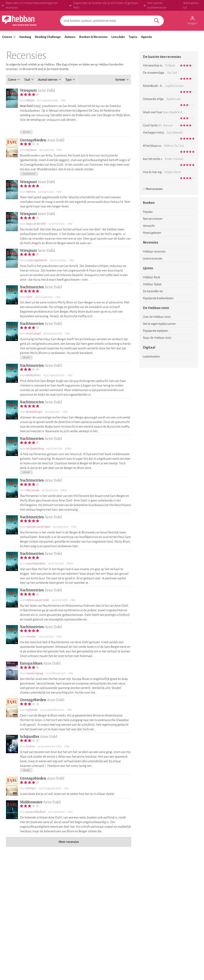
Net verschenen (153, 219)
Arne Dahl (46, 90)
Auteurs (70, 37)
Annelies (31, 637)
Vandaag (25, 37)
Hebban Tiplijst (152, 284)
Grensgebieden (33, 140)
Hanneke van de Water (38, 527)
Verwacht (149, 226)
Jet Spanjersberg (35, 449)
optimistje (32, 710)
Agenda (146, 37)
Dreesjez (31, 788)
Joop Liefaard (33, 334)
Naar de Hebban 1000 (157, 338)
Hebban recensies (154, 252)
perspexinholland (36, 812)
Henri (29, 297)
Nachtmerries (32, 287)
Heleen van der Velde (38, 600)
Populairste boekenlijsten (158, 298)
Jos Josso (31, 150)
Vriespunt (28, 90)
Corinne (31, 746)
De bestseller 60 (153, 291)
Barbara (30, 100)
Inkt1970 (31, 192)
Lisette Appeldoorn (37, 260)
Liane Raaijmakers (36, 564)
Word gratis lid (191, 5)
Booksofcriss (33, 375)
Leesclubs (118, 37)
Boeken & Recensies (93, 37)
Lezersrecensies (153, 259)
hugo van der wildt (36, 224)
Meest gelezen (152, 233)
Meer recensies (153, 189)
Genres (7, 37)
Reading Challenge (48, 37)
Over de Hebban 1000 (157, 317)
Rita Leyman (33, 490)
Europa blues (31, 663)
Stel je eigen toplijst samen (159, 324)
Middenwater (31, 802)
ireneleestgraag (35, 673)
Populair (148, 212)
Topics (133, 37)
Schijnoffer (30, 737)
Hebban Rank (152, 277)
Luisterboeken (151, 357)
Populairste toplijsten (155, 331)
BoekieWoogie (34, 412)
